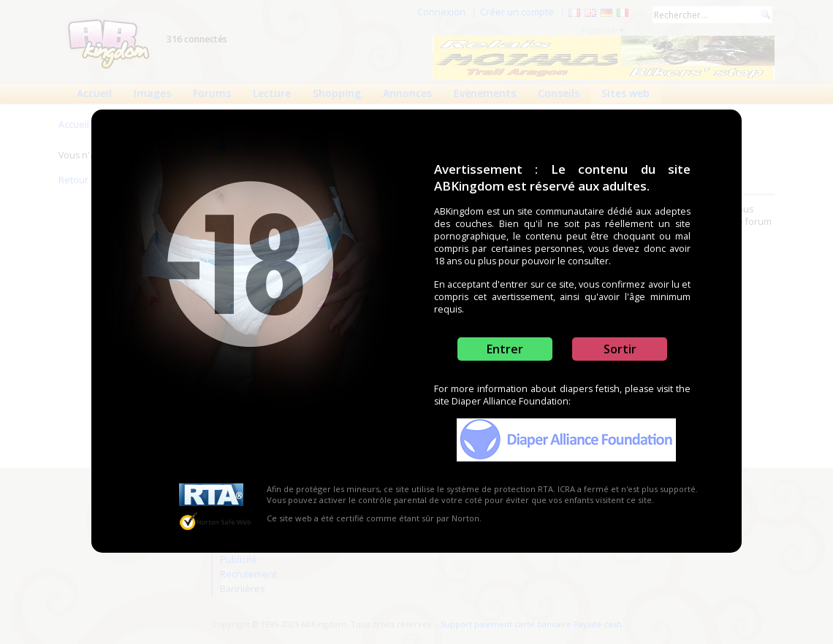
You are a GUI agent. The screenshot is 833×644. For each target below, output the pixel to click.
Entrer (505, 349)
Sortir (620, 349)
